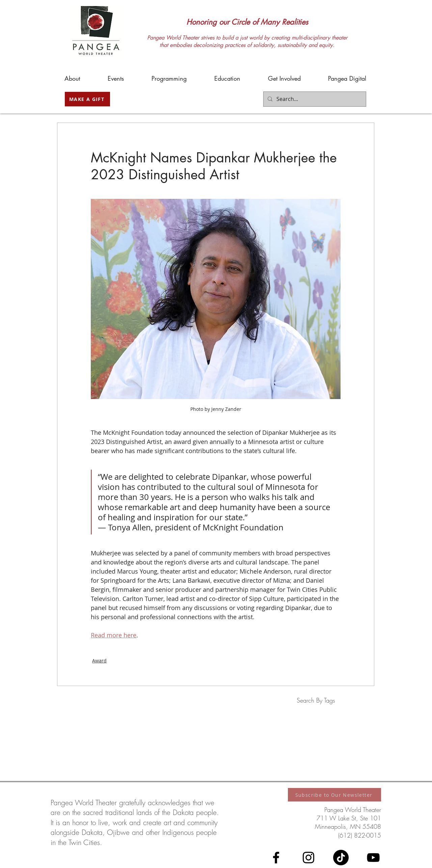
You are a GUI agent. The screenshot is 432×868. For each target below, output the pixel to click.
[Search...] (314, 99)
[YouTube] (373, 858)
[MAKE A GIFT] (87, 99)
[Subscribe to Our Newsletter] (334, 795)
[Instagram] (308, 858)
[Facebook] (276, 858)
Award (99, 661)
